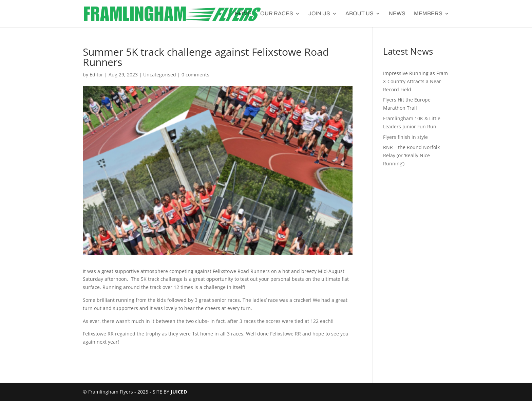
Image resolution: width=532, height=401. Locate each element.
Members (428, 14)
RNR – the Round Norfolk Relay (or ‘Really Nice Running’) (411, 155)
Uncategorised (160, 75)
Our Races (277, 14)
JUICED (179, 392)
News (397, 14)
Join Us (319, 14)
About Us (359, 14)
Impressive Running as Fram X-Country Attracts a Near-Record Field (415, 81)
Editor (96, 75)
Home (243, 14)
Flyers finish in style (405, 137)
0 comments (195, 75)
